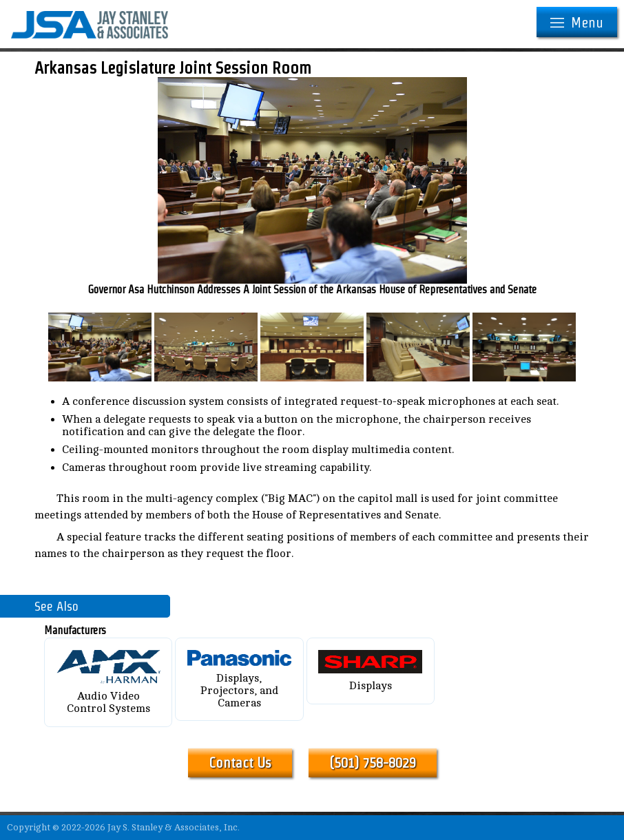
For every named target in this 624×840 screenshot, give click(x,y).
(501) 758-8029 (373, 763)
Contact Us (240, 763)
